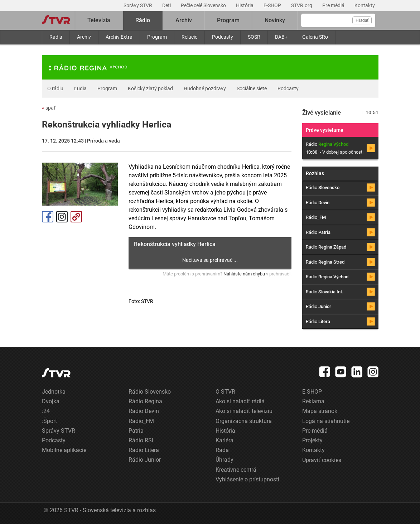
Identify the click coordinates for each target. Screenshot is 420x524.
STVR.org (302, 5)
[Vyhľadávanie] (338, 20)
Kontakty (365, 5)
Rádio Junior (145, 460)
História (245, 5)
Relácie (189, 37)
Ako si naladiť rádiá (240, 401)
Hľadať (362, 20)
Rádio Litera (144, 450)
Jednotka (54, 392)
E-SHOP (273, 5)
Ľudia (80, 88)
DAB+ (281, 37)
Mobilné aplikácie (64, 450)
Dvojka (51, 401)
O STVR (225, 392)
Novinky (275, 20)
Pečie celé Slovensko (204, 5)
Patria (136, 431)
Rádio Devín (144, 411)
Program (157, 37)
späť (49, 108)
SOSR (254, 37)
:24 (46, 411)
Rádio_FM (141, 421)
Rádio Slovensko (150, 392)
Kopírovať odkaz (76, 217)
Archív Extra (119, 37)
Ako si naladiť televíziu (244, 411)
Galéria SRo (315, 37)
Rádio (143, 20)
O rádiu (55, 88)
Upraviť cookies (322, 460)
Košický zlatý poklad (150, 88)
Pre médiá (334, 5)
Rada (222, 450)
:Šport (49, 421)
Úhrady (225, 460)
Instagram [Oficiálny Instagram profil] (62, 217)
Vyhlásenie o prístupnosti (247, 479)
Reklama (313, 401)
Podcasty (223, 37)
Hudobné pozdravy (205, 88)
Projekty (312, 440)
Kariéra (225, 440)
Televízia (99, 20)
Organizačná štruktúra (244, 421)
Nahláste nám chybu (244, 274)
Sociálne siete (252, 88)
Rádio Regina (145, 401)
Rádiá (56, 37)
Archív (84, 37)
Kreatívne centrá (236, 470)
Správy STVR (138, 5)
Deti (167, 5)
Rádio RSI (141, 440)
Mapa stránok (320, 411)
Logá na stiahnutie (326, 421)
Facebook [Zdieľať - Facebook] (48, 217)
